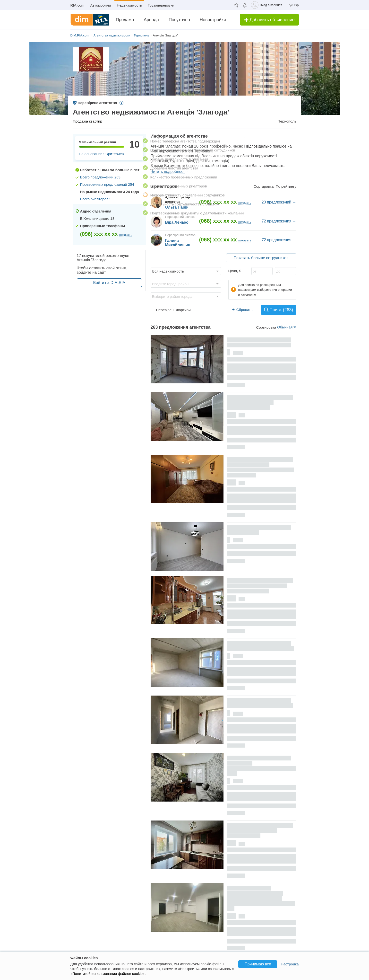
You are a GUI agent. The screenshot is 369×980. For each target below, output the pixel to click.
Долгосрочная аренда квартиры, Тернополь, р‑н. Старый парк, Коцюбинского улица (260, 586)
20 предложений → (279, 202)
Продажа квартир (88, 121)
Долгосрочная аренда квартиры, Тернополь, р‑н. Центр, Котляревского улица (260, 402)
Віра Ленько (177, 222)
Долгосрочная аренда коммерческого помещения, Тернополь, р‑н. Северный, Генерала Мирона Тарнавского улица (261, 898)
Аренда (151, 20)
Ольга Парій (177, 207)
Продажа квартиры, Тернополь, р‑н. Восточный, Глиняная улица (260, 703)
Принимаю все (258, 964)
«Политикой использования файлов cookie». (108, 974)
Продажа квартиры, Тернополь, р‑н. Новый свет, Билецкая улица (261, 646)
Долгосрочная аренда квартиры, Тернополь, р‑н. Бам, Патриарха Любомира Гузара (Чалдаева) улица (261, 467)
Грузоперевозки (161, 5)
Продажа (125, 20)
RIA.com (77, 5)
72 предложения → (279, 221)
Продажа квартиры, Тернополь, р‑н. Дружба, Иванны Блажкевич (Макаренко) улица (262, 766)
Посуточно (179, 20)
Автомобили (100, 5)
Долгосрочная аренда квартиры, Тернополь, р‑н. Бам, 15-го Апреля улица (260, 831)
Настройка (290, 964)
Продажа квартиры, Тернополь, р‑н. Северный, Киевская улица (259, 342)
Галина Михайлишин (178, 243)
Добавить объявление (269, 20)
